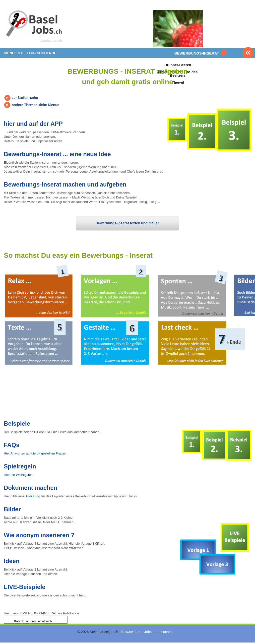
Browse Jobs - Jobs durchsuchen (147, 633)
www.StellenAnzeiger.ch (34, 26)
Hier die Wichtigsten (18, 475)
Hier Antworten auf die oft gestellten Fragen (35, 453)
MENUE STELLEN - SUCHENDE (30, 53)
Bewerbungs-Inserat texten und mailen (127, 223)
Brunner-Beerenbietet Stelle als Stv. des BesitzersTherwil (178, 74)
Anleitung (33, 496)
